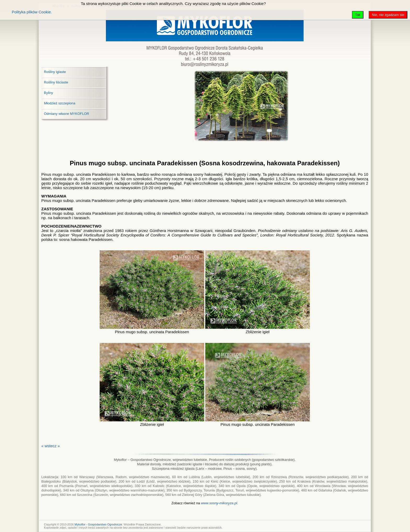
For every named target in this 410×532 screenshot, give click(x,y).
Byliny (49, 93)
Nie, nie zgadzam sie (388, 15)
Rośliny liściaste (56, 82)
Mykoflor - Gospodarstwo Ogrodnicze (98, 524)
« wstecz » (51, 446)
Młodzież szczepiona (60, 103)
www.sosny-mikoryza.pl (219, 503)
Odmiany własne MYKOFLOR (67, 114)
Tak (358, 15)
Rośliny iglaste (55, 72)
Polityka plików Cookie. (32, 12)
